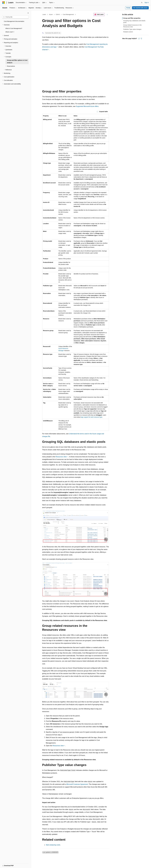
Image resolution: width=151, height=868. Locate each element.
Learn (44, 14)
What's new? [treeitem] (9, 32)
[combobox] (15, 17)
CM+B (58, 14)
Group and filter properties (132, 18)
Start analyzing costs (53, 845)
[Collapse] (28, 13)
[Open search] (142, 3)
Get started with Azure (140, 8)
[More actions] (107, 15)
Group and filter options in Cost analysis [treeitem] (17, 61)
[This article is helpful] (139, 39)
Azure (51, 14)
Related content (128, 32)
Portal (128, 8)
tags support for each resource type (92, 417)
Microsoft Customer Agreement (77, 784)
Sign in (147, 3)
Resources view (61, 457)
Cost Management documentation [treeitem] (14, 21)
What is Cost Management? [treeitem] (14, 28)
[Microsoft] (4, 3)
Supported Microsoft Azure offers (87, 106)
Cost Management (68, 14)
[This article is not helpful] (141, 39)
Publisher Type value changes (132, 29)
